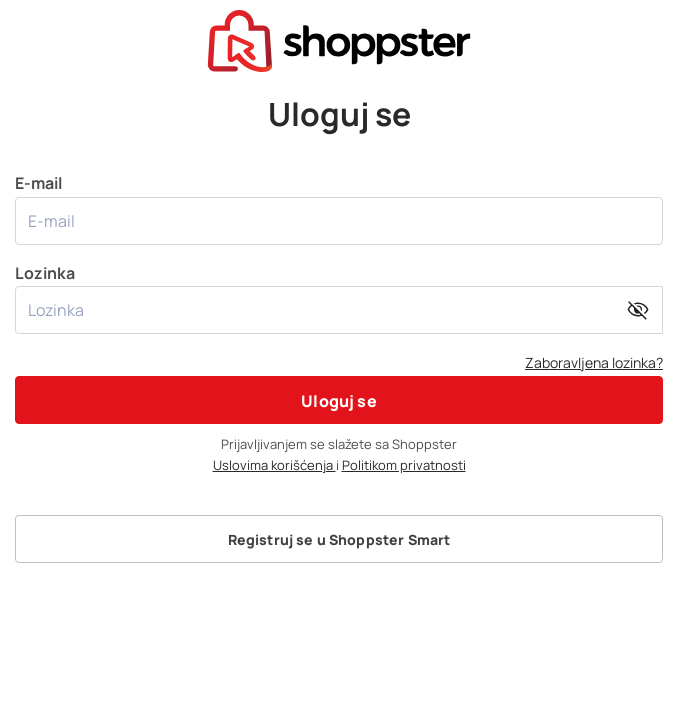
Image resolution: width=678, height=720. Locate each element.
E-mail (339, 208)
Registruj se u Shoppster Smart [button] (339, 539)
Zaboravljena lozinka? (594, 362)
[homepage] (339, 39)
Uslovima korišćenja (274, 465)
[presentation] (339, 32)
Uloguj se (338, 401)
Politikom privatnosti (404, 465)
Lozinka (339, 298)
